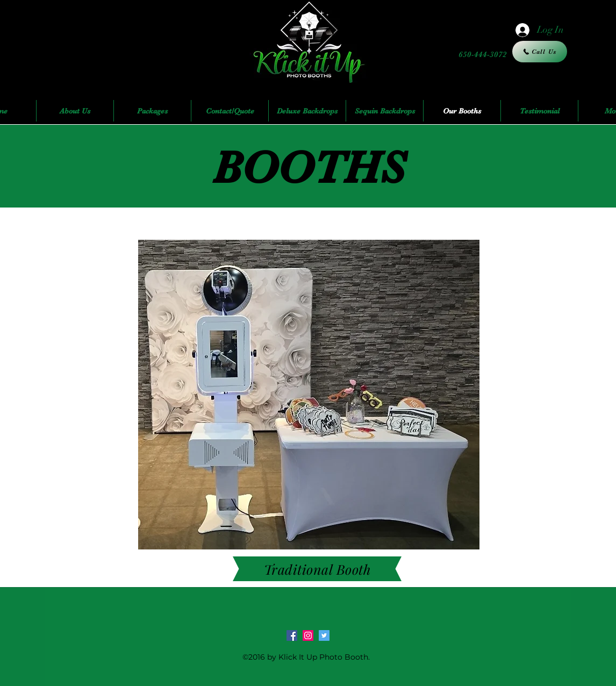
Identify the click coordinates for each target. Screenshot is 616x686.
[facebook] (292, 635)
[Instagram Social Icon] (308, 635)
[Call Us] (540, 52)
